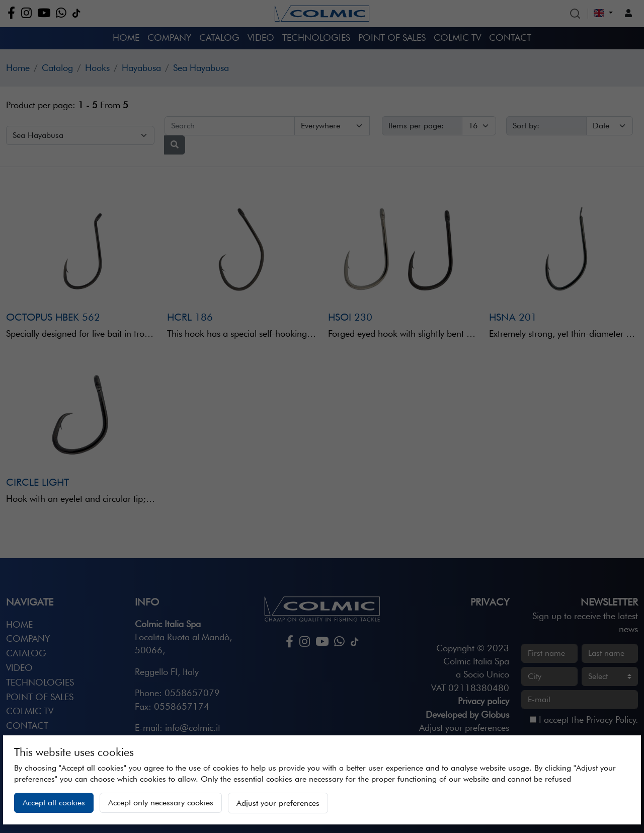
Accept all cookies (54, 803)
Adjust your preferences (278, 803)
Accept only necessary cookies (161, 803)
